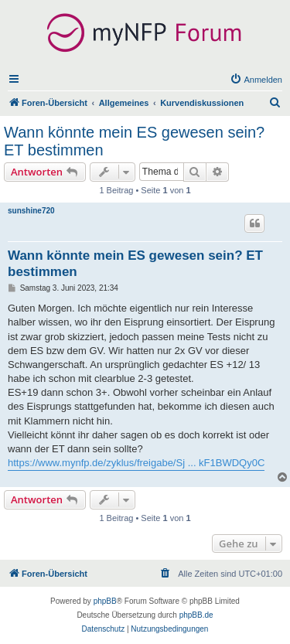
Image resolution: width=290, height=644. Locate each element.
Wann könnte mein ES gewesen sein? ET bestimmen (134, 141)
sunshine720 (31, 211)
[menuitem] (256, 80)
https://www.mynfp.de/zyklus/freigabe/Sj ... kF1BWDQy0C (136, 463)
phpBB (105, 601)
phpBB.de (196, 615)
